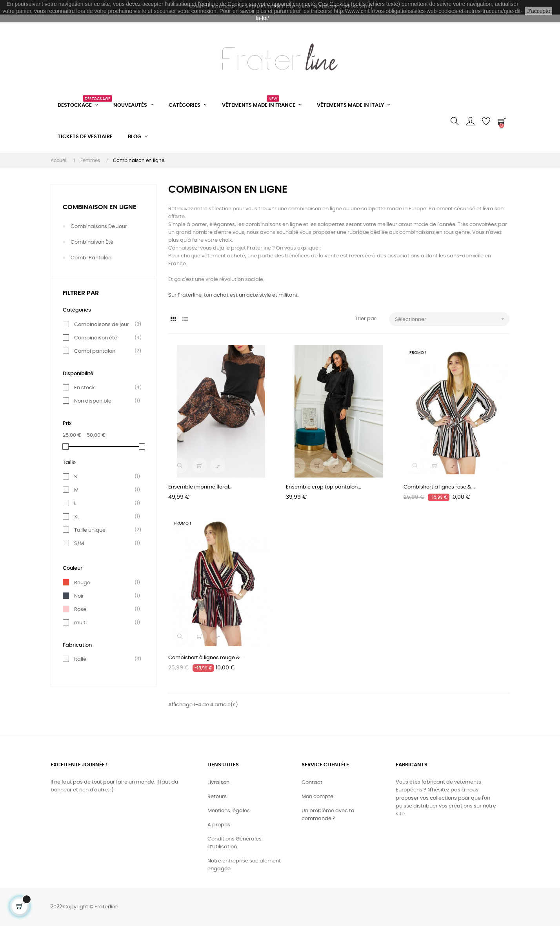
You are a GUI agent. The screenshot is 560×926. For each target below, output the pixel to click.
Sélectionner (452, 319)
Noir (79, 596)
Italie (80, 659)
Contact (312, 783)
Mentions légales (229, 811)
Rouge (82, 583)
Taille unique (90, 530)
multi (80, 623)
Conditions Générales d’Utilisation (235, 843)
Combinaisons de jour (99, 227)
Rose (80, 609)
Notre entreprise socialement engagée (244, 865)
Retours (217, 797)
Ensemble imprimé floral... (200, 487)
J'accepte (539, 11)
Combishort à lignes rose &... (439, 487)
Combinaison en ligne (100, 207)
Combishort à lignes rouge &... (206, 658)
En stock (85, 388)
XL (77, 517)
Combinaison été (92, 242)
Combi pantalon (91, 258)
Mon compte (317, 797)
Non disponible (93, 401)
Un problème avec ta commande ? (328, 815)
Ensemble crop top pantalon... (324, 487)
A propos (219, 825)
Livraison (218, 783)
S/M (79, 543)
